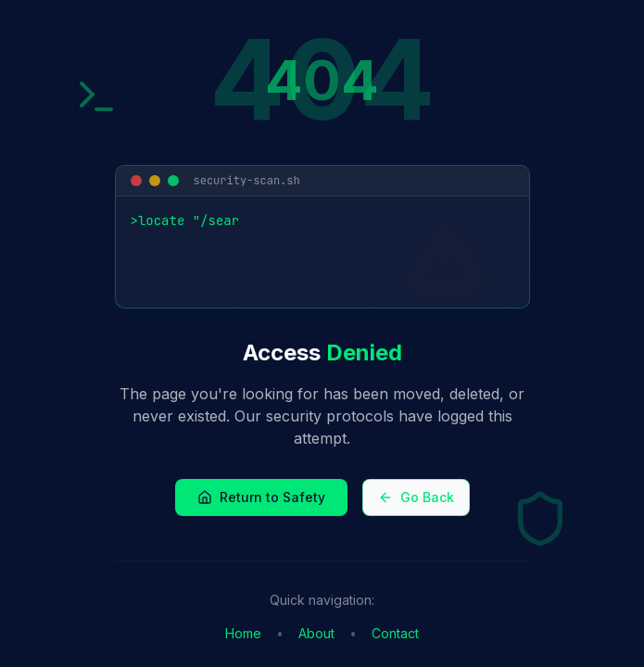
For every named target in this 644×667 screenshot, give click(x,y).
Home (243, 633)
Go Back (416, 497)
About (316, 633)
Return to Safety (261, 497)
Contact (395, 633)
